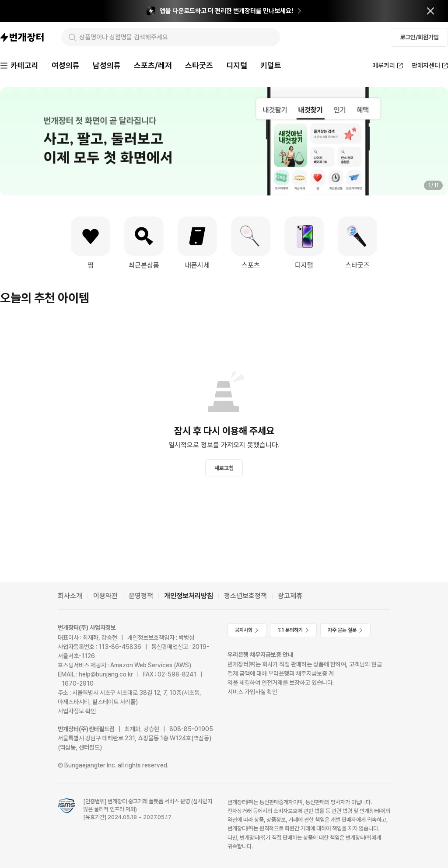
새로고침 (224, 468)
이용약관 (105, 596)
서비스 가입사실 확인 (252, 692)
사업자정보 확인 (77, 711)
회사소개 (70, 596)
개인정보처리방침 (189, 596)
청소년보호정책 (245, 596)
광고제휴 (290, 596)
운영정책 (141, 596)
